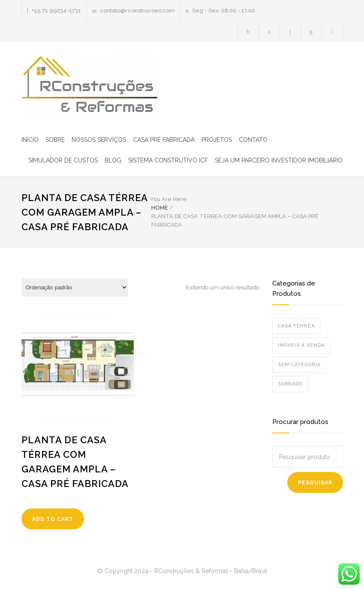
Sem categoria (299, 365)
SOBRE (55, 140)
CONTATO (253, 140)
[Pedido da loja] (75, 287)
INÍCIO (30, 140)
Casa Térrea (296, 326)
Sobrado (290, 384)
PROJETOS (217, 140)
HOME (160, 208)
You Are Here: (169, 199)
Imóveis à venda (301, 345)
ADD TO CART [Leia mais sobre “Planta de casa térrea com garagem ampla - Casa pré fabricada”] (53, 519)
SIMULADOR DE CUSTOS (63, 160)
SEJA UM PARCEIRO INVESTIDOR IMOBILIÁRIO (279, 160)
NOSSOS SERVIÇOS (99, 140)
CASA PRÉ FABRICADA (164, 140)
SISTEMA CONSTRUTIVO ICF (168, 160)
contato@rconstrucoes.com (137, 11)
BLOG (113, 160)
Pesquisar (315, 483)
